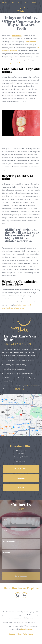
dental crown (31, 41)
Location (15, 3)
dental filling (17, 35)
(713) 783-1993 (19, 389)
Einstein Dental (26, 629)
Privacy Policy (22, 634)
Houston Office (21, 447)
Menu (5, 3)
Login (31, 634)
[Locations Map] (21, 415)
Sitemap (12, 634)
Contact (36, 3)
